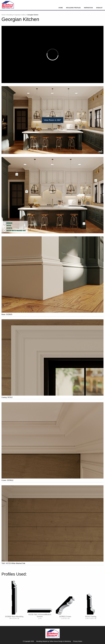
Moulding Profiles (73, 8)
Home (61, 8)
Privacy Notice (78, 641)
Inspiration (88, 8)
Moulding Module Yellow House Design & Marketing (54, 641)
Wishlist (99, 8)
